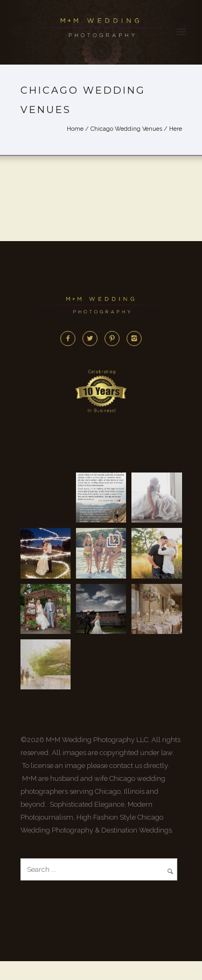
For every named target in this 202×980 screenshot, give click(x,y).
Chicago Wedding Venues (126, 129)
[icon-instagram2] (134, 339)
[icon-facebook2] (71, 339)
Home (75, 129)
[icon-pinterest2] (115, 339)
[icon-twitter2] (93, 339)
